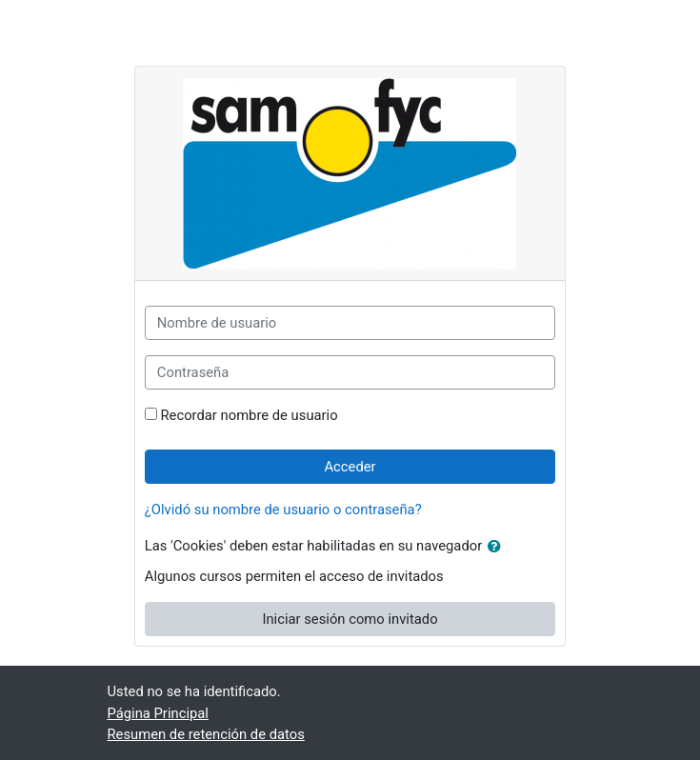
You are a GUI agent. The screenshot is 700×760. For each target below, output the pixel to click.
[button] (498, 547)
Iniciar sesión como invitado (350, 619)
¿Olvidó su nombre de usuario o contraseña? (283, 510)
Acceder (350, 467)
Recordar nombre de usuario (250, 415)
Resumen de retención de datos (206, 734)
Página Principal (158, 713)
